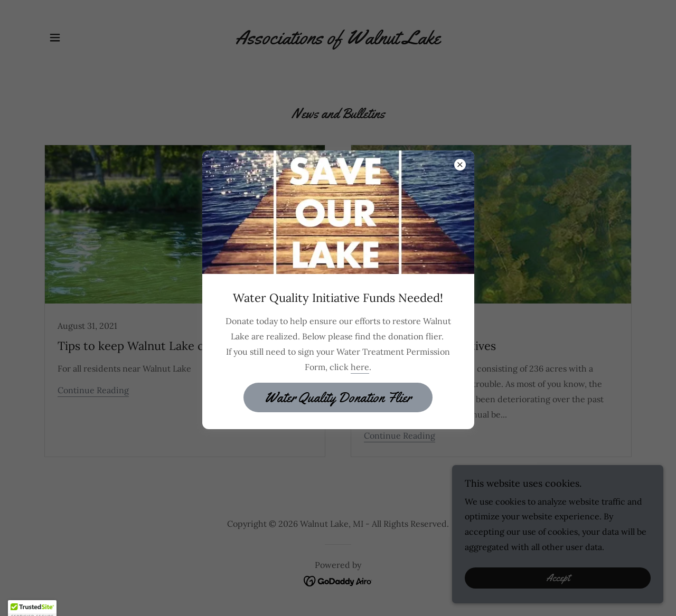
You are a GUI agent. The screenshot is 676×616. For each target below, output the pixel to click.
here (360, 367)
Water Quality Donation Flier (338, 398)
